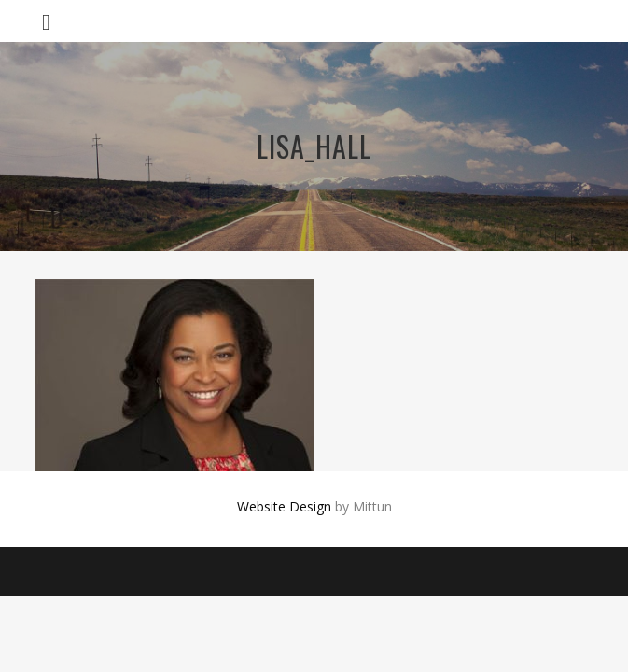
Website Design (284, 506)
